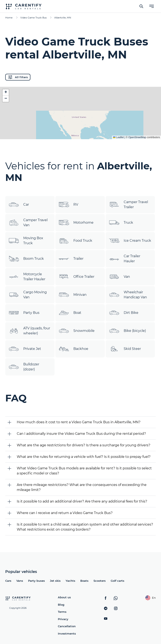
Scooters (100, 581)
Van (119, 277)
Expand (81, 133)
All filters (18, 77)
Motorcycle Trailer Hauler (27, 277)
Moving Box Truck (26, 241)
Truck (121, 223)
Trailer (71, 259)
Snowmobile (77, 331)
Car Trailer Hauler (125, 259)
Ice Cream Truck (130, 241)
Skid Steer (125, 349)
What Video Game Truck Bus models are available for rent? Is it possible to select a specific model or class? (84, 471)
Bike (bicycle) (127, 331)
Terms (62, 612)
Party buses (36, 581)
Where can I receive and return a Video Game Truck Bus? (65, 513)
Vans (20, 581)
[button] (6, 92)
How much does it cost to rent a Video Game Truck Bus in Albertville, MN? (79, 422)
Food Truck (75, 241)
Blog (61, 605)
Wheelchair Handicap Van (128, 295)
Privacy (63, 619)
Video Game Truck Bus (33, 18)
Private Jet (25, 349)
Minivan (73, 295)
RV (68, 205)
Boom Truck (26, 259)
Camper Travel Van (28, 223)
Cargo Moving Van (28, 295)
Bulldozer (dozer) (24, 367)
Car (19, 205)
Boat (70, 313)
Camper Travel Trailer (129, 205)
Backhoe (73, 349)
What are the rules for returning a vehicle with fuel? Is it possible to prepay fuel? (84, 457)
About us (64, 597)
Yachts (70, 581)
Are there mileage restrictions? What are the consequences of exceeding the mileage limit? (82, 487)
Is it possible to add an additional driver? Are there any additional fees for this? (82, 501)
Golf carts (118, 581)
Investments (67, 634)
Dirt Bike (124, 313)
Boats (84, 581)
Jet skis (55, 581)
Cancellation (67, 626)
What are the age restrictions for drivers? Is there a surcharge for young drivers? (84, 445)
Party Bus (24, 313)
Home (9, 18)
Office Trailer (77, 277)
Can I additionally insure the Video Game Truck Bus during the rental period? (81, 434)
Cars (8, 581)
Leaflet (118, 137)
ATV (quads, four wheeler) (29, 331)
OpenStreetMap (137, 137)
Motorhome (76, 223)
